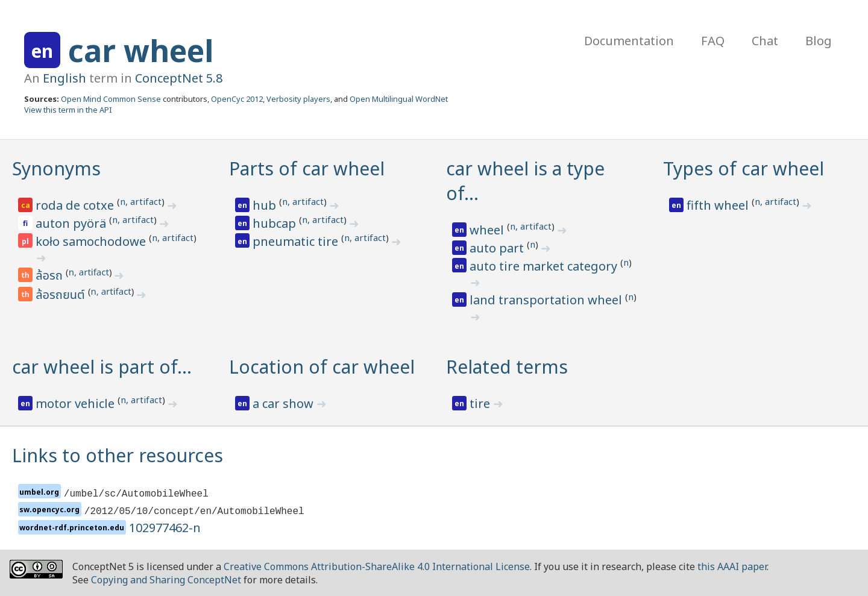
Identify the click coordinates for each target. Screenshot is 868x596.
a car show (285, 403)
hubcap (276, 223)
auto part (498, 248)
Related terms (507, 367)
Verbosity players (298, 99)
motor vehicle (77, 403)
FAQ (713, 41)
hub (266, 205)
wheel (488, 230)
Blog (819, 41)
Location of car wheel (322, 367)
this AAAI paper (732, 566)
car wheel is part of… (102, 367)
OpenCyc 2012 (237, 99)
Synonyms (56, 168)
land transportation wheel (547, 300)
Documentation (629, 41)
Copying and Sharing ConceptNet (166, 580)
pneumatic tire (297, 241)
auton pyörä (72, 223)
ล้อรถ (51, 276)
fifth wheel (719, 205)
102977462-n (165, 528)
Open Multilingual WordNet (399, 99)
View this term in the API (68, 110)
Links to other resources (118, 455)
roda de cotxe (76, 205)
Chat (765, 41)
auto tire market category (545, 266)
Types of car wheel (744, 168)
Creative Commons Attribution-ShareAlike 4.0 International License (377, 566)
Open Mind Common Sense (111, 99)
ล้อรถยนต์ (62, 295)
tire (481, 403)
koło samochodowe (92, 241)
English (64, 78)
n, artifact (141, 201)
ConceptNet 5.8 (179, 78)
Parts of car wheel (307, 168)
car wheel (141, 51)
